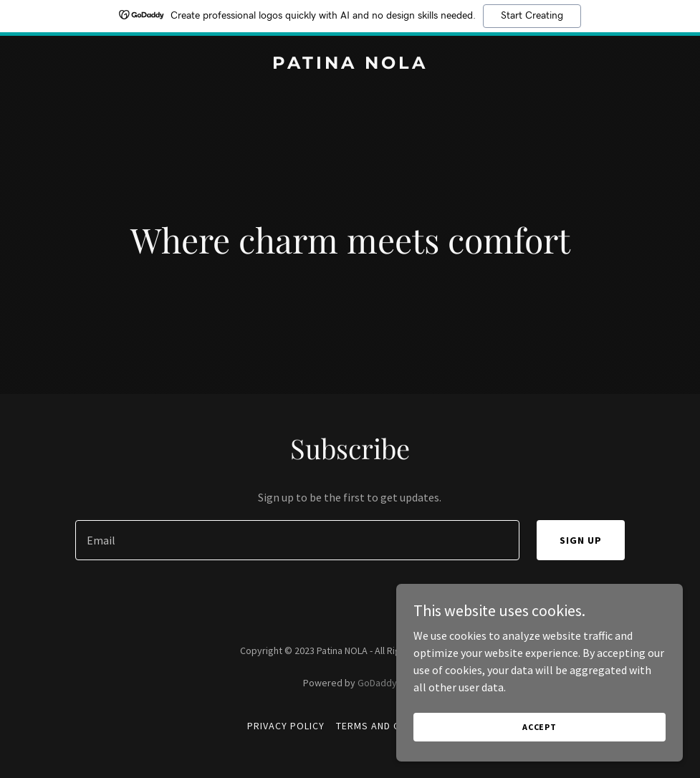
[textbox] (297, 540)
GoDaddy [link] (377, 683)
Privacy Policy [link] (286, 726)
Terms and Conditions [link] (394, 726)
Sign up (581, 540)
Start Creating (532, 16)
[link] (350, 64)
